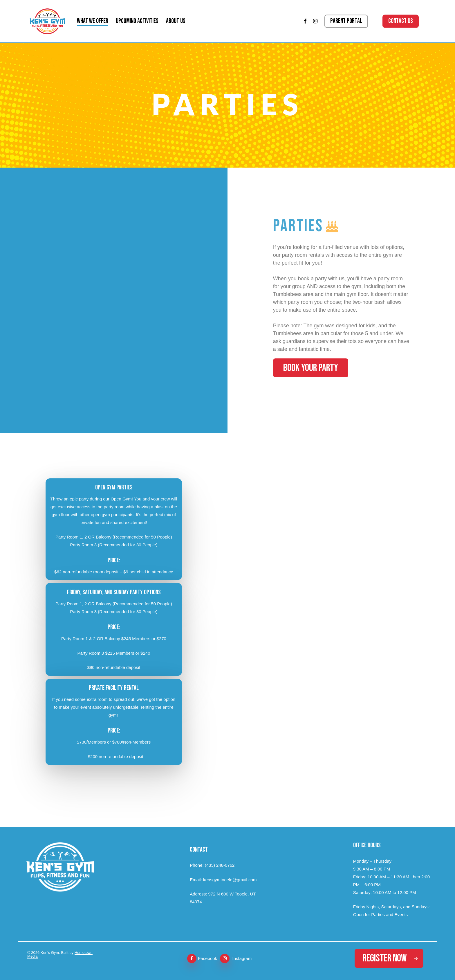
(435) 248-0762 (220, 865)
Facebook (207, 958)
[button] (311, 368)
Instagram (242, 958)
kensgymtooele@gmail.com (230, 880)
